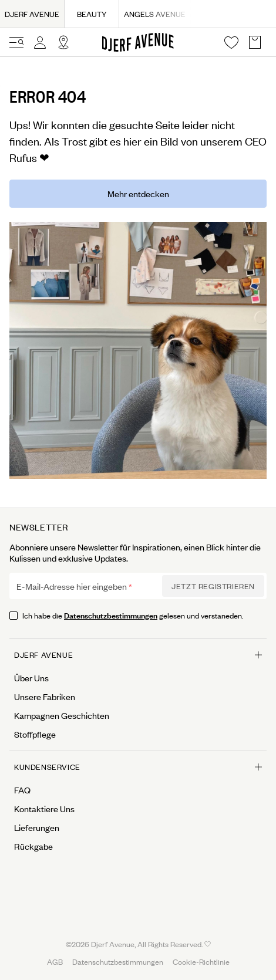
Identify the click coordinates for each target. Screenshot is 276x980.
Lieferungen (37, 827)
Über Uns (31, 678)
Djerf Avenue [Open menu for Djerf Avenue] (138, 655)
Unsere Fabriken (45, 697)
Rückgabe (33, 846)
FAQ (22, 790)
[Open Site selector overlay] (63, 42)
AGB (55, 962)
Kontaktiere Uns (44, 809)
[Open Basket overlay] (255, 42)
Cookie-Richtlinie (201, 962)
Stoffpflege (35, 734)
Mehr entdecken (138, 193)
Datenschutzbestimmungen (111, 615)
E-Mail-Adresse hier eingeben (72, 586)
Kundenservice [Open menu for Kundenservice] (138, 767)
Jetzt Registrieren (213, 586)
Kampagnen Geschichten (62, 715)
